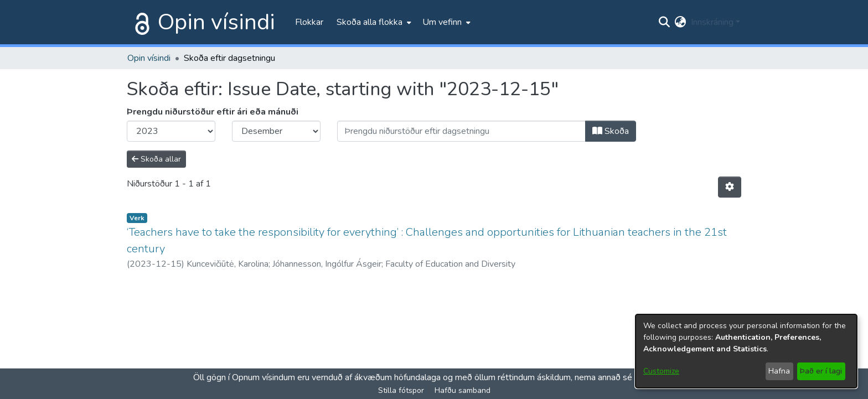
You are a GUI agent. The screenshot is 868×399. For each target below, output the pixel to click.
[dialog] (746, 351)
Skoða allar (156, 159)
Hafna (779, 371)
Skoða (611, 131)
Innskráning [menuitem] (712, 22)
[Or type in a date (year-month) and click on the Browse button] (461, 131)
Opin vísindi (216, 22)
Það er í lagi (821, 371)
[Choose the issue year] (171, 131)
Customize (661, 371)
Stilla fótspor (401, 390)
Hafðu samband (463, 390)
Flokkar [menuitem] (309, 22)
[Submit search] (665, 22)
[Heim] (140, 22)
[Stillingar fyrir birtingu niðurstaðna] (730, 187)
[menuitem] (373, 22)
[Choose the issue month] (276, 131)
